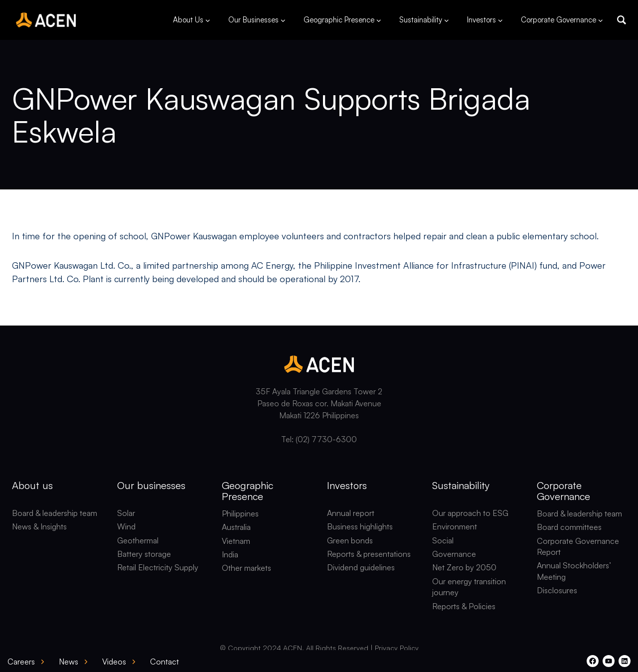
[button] (622, 20)
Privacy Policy (397, 648)
